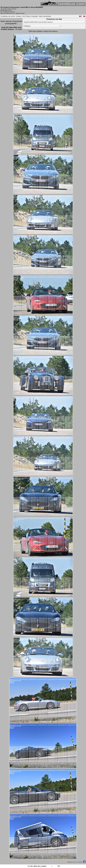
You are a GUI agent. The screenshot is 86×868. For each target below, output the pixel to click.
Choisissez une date (54, 19)
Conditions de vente (8, 16)
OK (59, 866)
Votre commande (45, 16)
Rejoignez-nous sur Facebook (76, 862)
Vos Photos (26, 16)
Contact (19, 16)
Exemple (35, 16)
